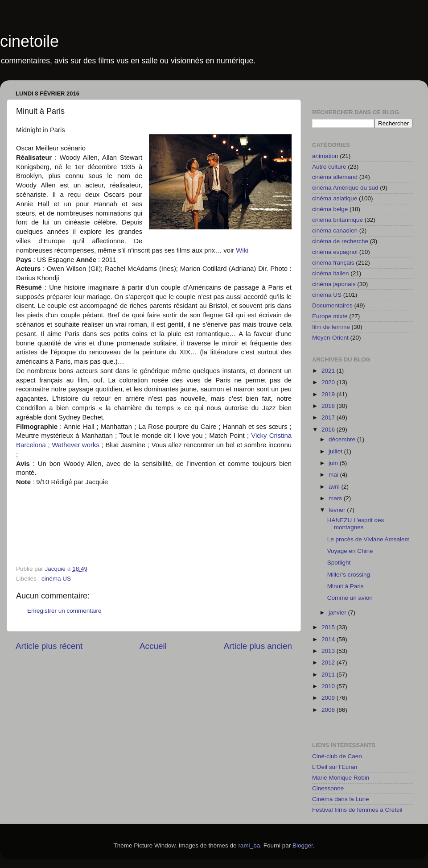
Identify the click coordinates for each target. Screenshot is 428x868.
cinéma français (333, 263)
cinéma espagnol (335, 252)
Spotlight (339, 563)
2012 (329, 662)
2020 (329, 382)
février (338, 510)
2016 (329, 430)
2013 (329, 651)
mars (336, 498)
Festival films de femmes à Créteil (357, 810)
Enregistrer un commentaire (64, 611)
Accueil (153, 646)
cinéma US (56, 579)
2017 (329, 417)
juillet (336, 451)
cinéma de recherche (340, 241)
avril (335, 487)
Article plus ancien (258, 646)
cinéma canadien (335, 230)
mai (334, 475)
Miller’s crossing (349, 575)
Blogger (303, 845)
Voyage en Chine (350, 551)
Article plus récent (49, 646)
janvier (338, 613)
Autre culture (329, 167)
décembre (343, 439)
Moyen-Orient (330, 338)
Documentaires (332, 305)
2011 (329, 675)
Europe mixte (330, 316)
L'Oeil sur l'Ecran (335, 767)
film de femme (331, 327)
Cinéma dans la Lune (341, 799)
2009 (329, 698)
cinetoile (29, 41)
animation (325, 156)
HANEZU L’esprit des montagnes (356, 524)
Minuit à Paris (346, 586)
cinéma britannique (337, 220)
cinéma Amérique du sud (345, 188)
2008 (329, 710)
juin (334, 463)
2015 (329, 627)
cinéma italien (331, 273)
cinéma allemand (335, 177)
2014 (329, 639)
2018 (329, 406)
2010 (329, 686)
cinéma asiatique (335, 198)
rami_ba (249, 845)
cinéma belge (330, 209)
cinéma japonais (334, 284)
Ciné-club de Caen (337, 756)
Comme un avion (350, 598)
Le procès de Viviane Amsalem (368, 539)
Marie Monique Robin (341, 778)
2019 (329, 394)
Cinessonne (328, 788)
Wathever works (75, 445)
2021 (329, 371)
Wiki (242, 250)
